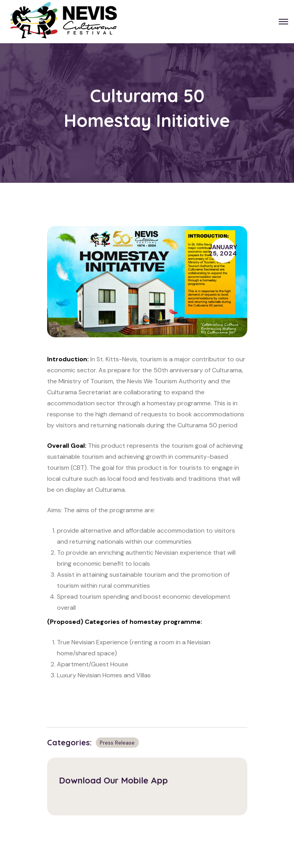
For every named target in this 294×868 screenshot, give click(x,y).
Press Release (117, 743)
